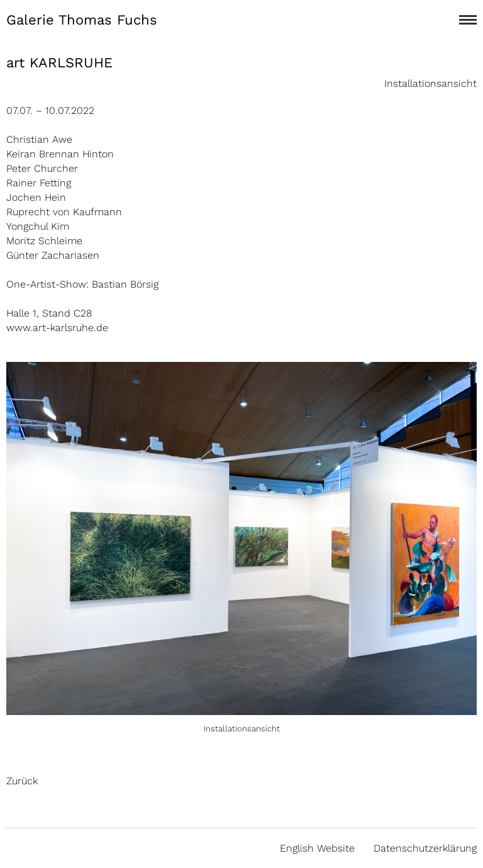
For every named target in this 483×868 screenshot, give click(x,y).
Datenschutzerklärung (425, 848)
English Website (317, 848)
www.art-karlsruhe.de (57, 328)
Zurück (22, 781)
